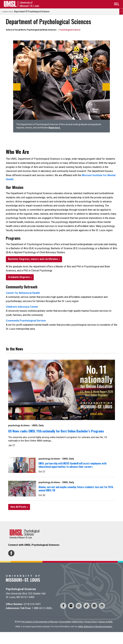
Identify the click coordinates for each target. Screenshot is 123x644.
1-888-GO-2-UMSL (42, 608)
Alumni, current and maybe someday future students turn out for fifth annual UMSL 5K (76, 489)
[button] (116, 4)
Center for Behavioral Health (23, 293)
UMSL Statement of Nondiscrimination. (95, 627)
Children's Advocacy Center (22, 307)
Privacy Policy (91, 622)
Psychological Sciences (21, 589)
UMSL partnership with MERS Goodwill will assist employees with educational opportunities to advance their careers (72, 465)
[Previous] (17, 87)
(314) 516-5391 (32, 604)
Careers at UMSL (106, 622)
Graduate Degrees (19, 277)
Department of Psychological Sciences (32, 12)
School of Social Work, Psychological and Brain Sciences (31, 30)
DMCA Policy (78, 622)
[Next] (106, 87)
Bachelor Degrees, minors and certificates (33, 259)
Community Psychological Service (26, 321)
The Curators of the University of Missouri (40, 622)
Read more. (55, 128)
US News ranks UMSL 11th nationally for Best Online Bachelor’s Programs (56, 431)
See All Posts (18, 507)
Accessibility (65, 622)
